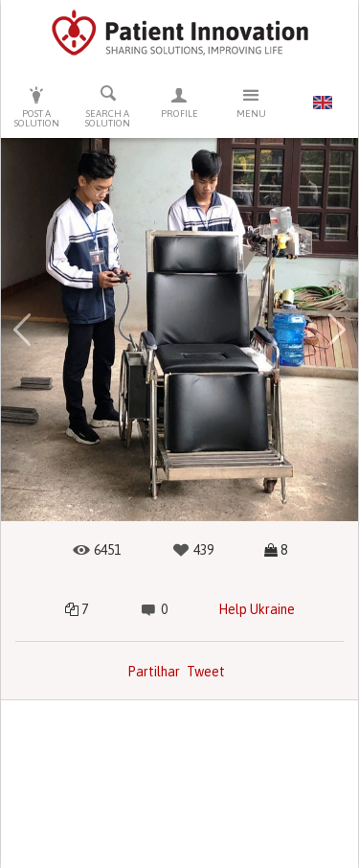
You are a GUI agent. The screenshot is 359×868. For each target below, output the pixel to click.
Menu (251, 102)
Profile (179, 102)
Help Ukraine (257, 609)
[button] (22, 330)
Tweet (206, 672)
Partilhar (154, 672)
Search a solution (109, 106)
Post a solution (37, 107)
